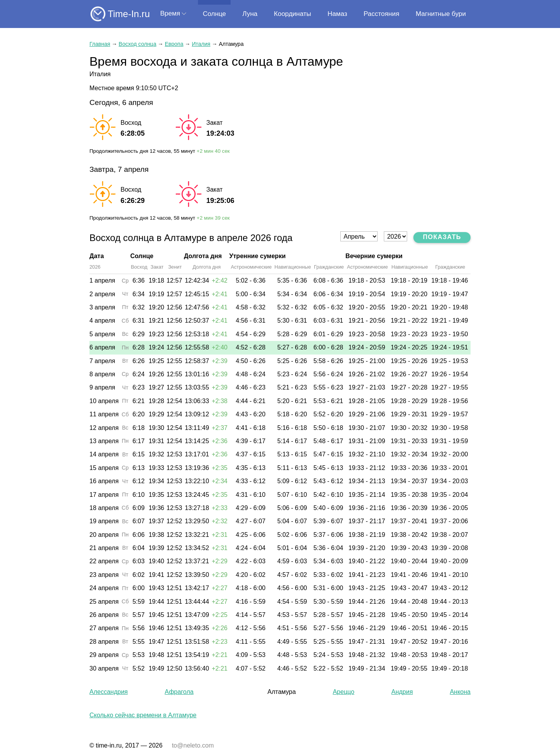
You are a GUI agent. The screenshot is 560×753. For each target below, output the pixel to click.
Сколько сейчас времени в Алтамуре (143, 715)
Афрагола (179, 692)
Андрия (402, 692)
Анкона (460, 692)
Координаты (292, 14)
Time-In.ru (129, 14)
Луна (250, 14)
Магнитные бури (441, 14)
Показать (442, 237)
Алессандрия (108, 692)
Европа (174, 44)
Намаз (337, 14)
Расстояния (381, 14)
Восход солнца (137, 44)
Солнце (214, 14)
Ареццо (344, 692)
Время (170, 13)
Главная (100, 44)
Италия (201, 44)
